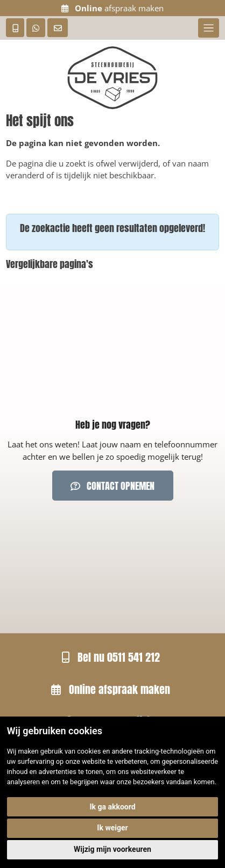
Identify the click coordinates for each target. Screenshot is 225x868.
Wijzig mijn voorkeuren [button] (112, 849)
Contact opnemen (112, 486)
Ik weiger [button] (112, 828)
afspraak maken (112, 8)
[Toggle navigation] (209, 28)
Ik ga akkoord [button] (112, 807)
